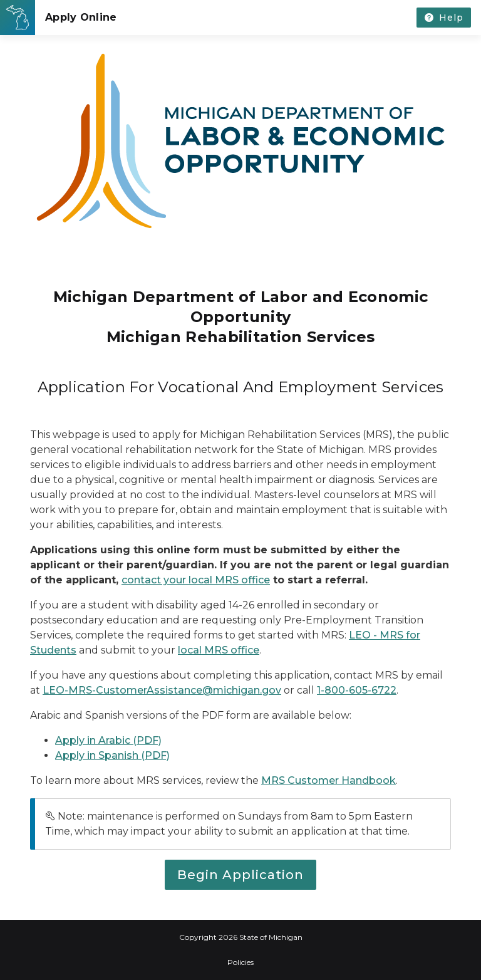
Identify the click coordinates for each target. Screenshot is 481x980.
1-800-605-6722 (357, 690)
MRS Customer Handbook (328, 780)
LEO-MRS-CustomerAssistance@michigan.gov (162, 690)
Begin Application (240, 875)
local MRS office (219, 650)
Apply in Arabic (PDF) (108, 740)
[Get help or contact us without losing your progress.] (444, 18)
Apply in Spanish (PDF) (112, 755)
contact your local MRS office (196, 580)
